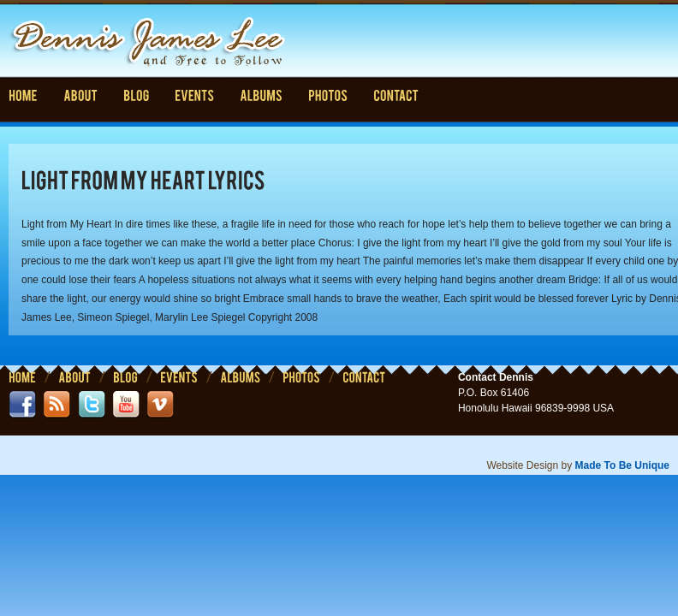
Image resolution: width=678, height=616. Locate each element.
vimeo (160, 405)
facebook (22, 405)
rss (56, 405)
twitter (92, 405)
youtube (126, 405)
